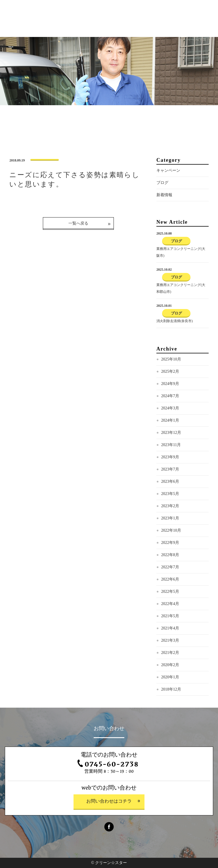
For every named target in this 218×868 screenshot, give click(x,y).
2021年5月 (170, 616)
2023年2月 (170, 506)
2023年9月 (170, 457)
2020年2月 (170, 665)
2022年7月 (170, 567)
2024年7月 (170, 396)
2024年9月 (170, 384)
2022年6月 (170, 579)
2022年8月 (170, 555)
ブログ (162, 183)
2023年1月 (170, 518)
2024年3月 (170, 408)
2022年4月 (170, 604)
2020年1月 (170, 677)
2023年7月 (170, 469)
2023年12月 (171, 433)
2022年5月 (170, 592)
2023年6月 (170, 481)
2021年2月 (170, 653)
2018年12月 (171, 689)
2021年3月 (170, 640)
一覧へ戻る (78, 223)
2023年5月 (170, 494)
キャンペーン (168, 170)
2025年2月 (170, 371)
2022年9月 (170, 543)
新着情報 (164, 195)
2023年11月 (171, 445)
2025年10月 (171, 359)
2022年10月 (171, 530)
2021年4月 (170, 628)
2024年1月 (170, 420)
